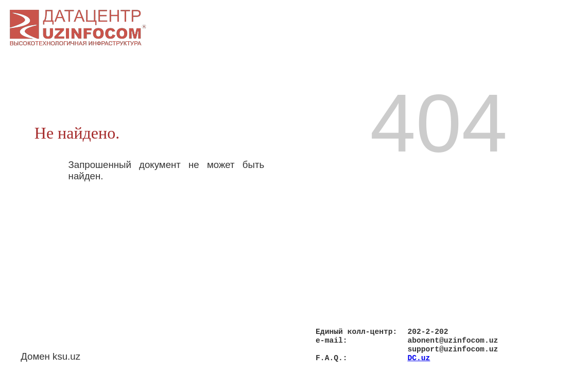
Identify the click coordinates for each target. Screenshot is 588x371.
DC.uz (419, 357)
